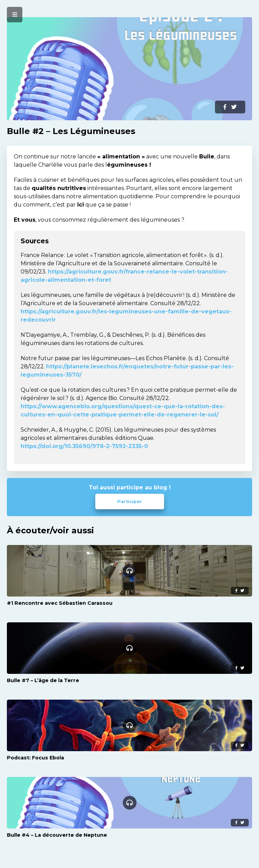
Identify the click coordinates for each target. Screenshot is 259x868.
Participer (129, 502)
